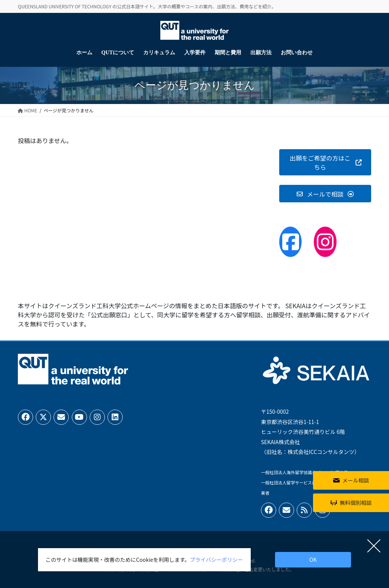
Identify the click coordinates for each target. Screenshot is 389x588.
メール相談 (356, 480)
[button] (325, 162)
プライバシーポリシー (217, 560)
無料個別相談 (356, 503)
